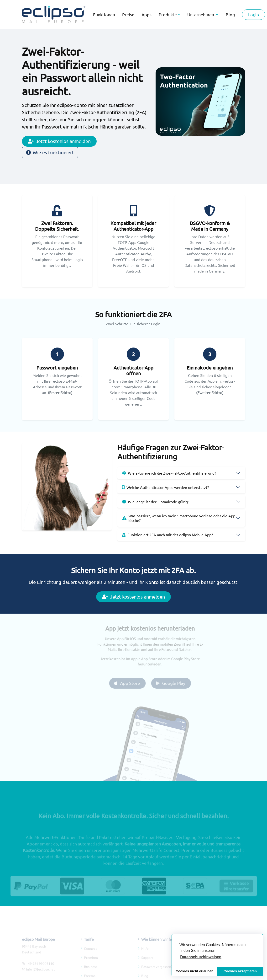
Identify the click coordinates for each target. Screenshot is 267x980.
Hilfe (145, 954)
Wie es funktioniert (50, 152)
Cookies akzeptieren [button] (240, 971)
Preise (128, 14)
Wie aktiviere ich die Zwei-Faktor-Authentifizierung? (169, 473)
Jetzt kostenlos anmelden (59, 141)
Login (254, 14)
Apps (147, 14)
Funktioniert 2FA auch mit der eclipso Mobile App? (168, 535)
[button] (201, 957)
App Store (132, 683)
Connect (90, 954)
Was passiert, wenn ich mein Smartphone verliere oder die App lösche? (179, 518)
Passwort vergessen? (157, 972)
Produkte (168, 14)
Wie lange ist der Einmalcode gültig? (156, 502)
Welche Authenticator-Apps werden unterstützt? (165, 487)
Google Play (176, 683)
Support (147, 963)
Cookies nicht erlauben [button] (194, 971)
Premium (91, 963)
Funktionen (104, 14)
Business (91, 972)
